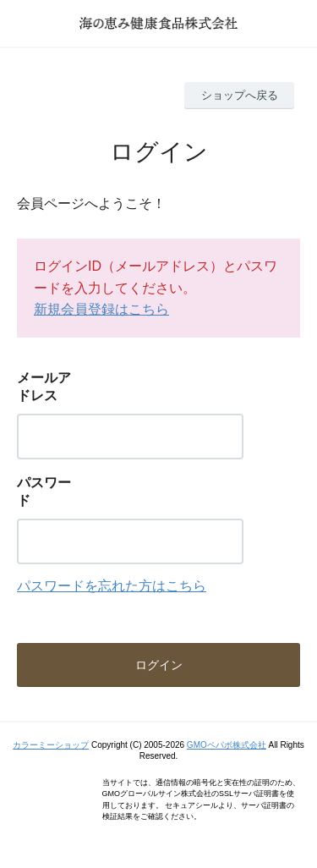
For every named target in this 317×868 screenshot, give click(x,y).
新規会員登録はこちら (101, 309)
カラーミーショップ (51, 745)
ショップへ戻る (240, 95)
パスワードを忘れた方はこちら (112, 586)
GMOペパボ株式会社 (227, 745)
